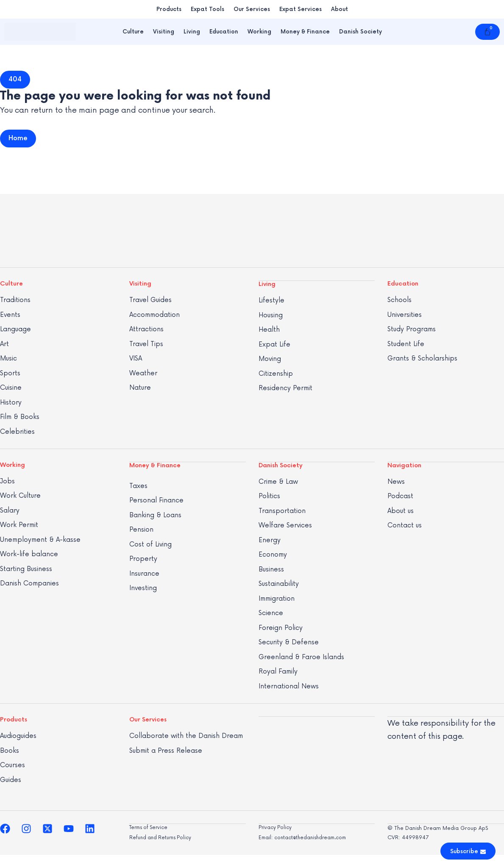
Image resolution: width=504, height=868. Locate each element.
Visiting (164, 32)
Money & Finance (305, 32)
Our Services (252, 9)
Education (224, 32)
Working (259, 32)
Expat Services (301, 9)
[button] (15, 80)
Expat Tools (207, 9)
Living (192, 32)
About (340, 9)
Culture (133, 32)
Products (169, 9)
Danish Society (361, 32)
